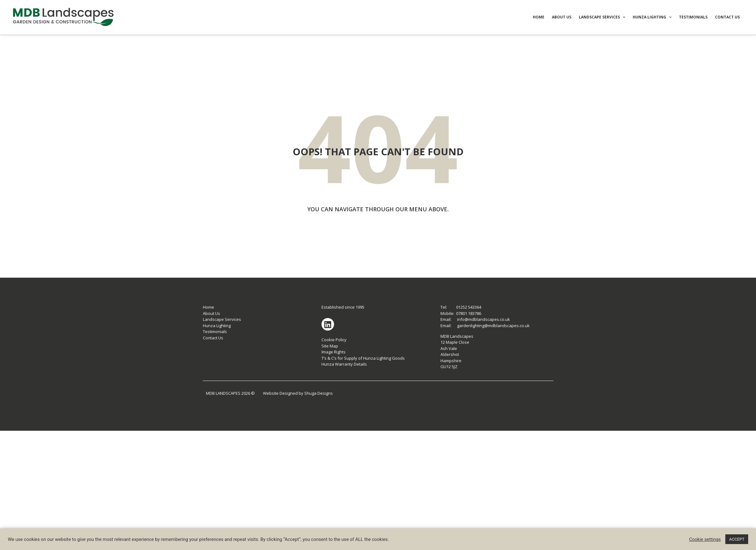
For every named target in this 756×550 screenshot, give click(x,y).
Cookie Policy (334, 340)
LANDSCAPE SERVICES (602, 17)
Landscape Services (222, 319)
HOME (539, 17)
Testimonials (215, 332)
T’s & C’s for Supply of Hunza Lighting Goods (363, 358)
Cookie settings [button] (705, 539)
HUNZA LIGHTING (652, 17)
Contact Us (213, 338)
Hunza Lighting (217, 326)
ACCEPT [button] (737, 539)
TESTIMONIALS (693, 17)
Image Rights (334, 352)
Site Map (330, 346)
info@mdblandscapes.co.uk (483, 319)
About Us (211, 313)
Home (208, 307)
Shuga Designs (319, 393)
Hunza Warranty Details (344, 364)
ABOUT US (562, 17)
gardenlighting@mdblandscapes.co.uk (493, 326)
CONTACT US (727, 17)
